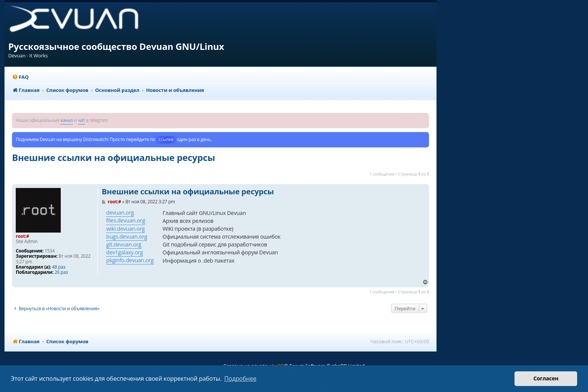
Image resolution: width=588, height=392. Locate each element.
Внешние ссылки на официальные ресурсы (113, 157)
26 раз (61, 272)
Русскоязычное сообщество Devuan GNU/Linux (116, 46)
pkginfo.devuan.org (130, 260)
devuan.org (120, 213)
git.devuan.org (124, 244)
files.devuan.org (125, 220)
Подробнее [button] (240, 378)
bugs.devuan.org (127, 237)
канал (67, 120)
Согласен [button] (546, 378)
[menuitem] (20, 77)
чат (82, 120)
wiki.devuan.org (125, 229)
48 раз (59, 267)
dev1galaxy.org (124, 252)
